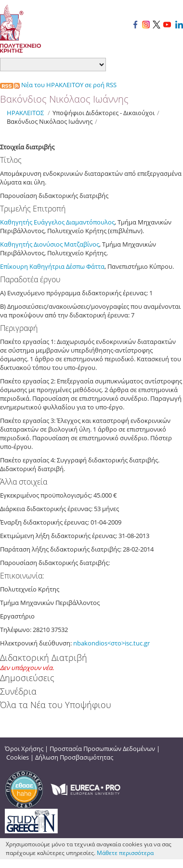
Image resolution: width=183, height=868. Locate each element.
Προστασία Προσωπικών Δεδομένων (102, 749)
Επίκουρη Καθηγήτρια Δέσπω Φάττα (52, 266)
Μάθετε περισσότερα (125, 853)
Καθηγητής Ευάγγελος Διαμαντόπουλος (57, 222)
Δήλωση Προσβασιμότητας (74, 757)
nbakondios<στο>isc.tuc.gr (111, 643)
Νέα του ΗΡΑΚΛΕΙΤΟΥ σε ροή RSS (58, 85)
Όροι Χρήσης (24, 749)
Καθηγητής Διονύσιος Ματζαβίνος (50, 244)
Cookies (18, 757)
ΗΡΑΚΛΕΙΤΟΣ (25, 113)
